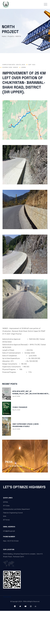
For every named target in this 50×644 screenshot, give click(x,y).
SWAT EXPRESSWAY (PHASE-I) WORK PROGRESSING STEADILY (26, 425)
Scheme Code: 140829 (10, 67)
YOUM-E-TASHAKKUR (20, 407)
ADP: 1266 (32, 65)
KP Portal (6, 520)
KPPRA (6, 502)
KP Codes (6, 506)
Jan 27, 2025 (16, 429)
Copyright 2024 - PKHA (19, 602)
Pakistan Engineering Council (13, 513)
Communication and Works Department (16, 509)
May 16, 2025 (16, 410)
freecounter (7, 597)
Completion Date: (14, 65)
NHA (5, 516)
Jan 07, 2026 (16, 396)
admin (24, 67)
